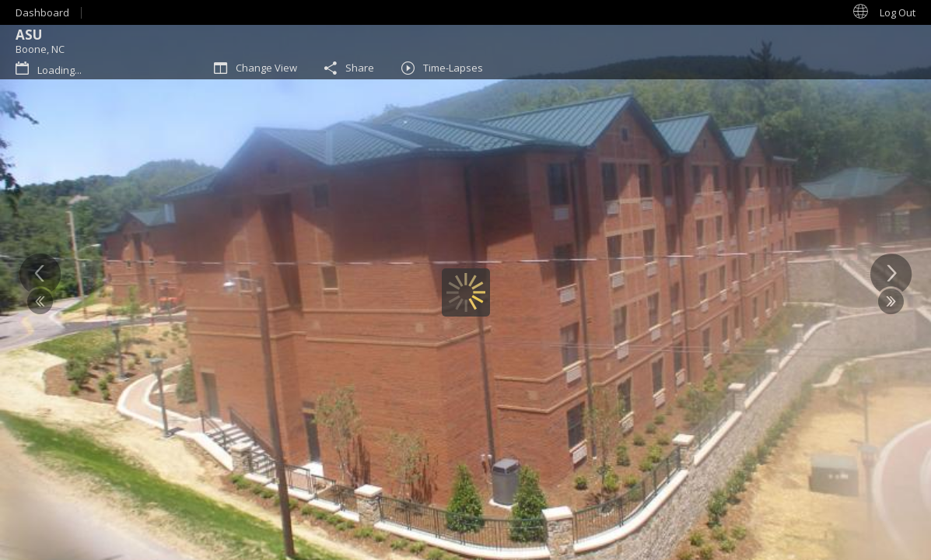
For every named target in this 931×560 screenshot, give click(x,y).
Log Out (898, 12)
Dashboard (42, 12)
